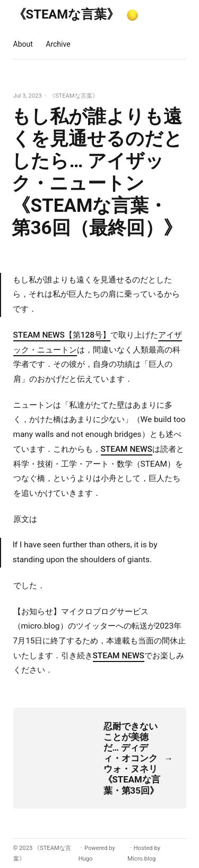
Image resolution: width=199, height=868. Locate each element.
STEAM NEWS (127, 449)
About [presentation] (23, 44)
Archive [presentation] (58, 44)
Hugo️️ (86, 859)
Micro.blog (141, 859)
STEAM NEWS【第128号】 (62, 335)
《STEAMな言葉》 (67, 14)
